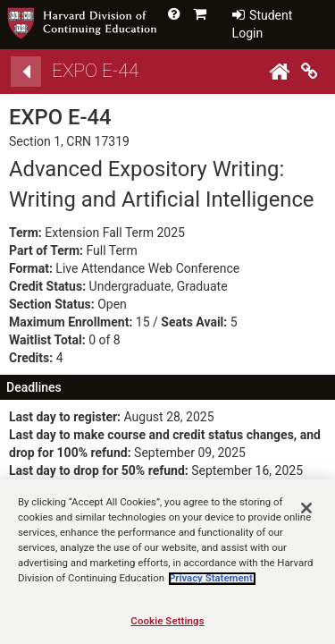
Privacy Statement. (212, 591)
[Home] (279, 72)
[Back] (26, 72)
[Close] (306, 521)
